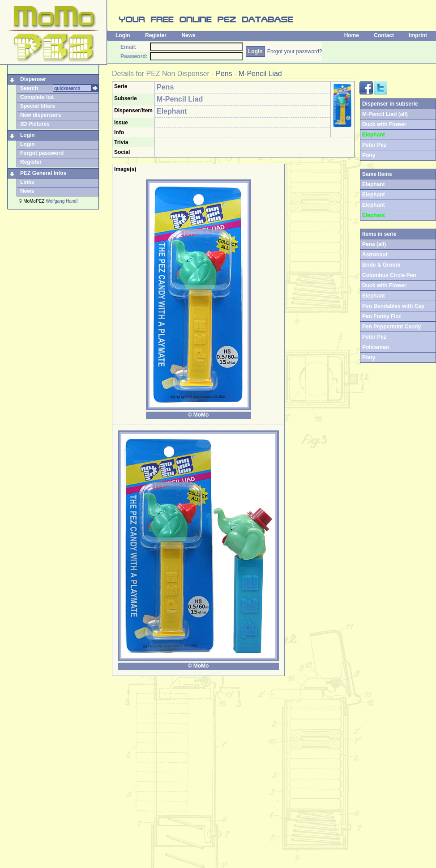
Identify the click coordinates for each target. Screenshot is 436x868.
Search (29, 88)
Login (123, 35)
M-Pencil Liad (260, 74)
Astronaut (375, 255)
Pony (369, 155)
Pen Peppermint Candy (391, 327)
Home (352, 35)
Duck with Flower (384, 124)
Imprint (418, 35)
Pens (224, 74)
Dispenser (33, 79)
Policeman (376, 347)
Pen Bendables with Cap (393, 306)
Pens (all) (374, 244)
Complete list (37, 97)
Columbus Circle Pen (389, 275)
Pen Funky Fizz (382, 316)
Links (27, 182)
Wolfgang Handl (62, 201)
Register (156, 35)
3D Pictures (35, 124)
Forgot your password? (295, 51)
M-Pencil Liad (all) (385, 114)
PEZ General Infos (43, 173)
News (188, 35)
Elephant (374, 195)
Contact (384, 35)
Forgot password (42, 153)
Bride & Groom (381, 265)
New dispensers (41, 115)
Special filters (38, 106)
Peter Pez (374, 145)
